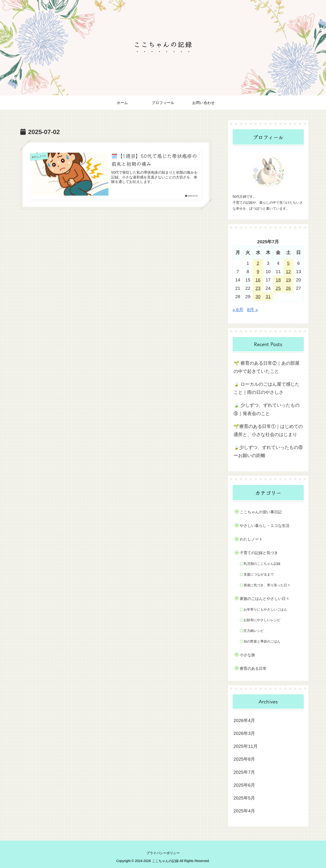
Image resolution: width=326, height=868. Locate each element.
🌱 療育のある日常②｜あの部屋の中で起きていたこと (267, 367)
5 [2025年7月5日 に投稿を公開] (288, 263)
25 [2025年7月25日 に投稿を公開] (278, 288)
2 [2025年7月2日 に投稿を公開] (258, 263)
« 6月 (238, 310)
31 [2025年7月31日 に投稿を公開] (268, 297)
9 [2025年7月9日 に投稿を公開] (258, 272)
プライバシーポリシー (163, 853)
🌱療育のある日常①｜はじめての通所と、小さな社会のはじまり (268, 430)
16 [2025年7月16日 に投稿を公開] (258, 280)
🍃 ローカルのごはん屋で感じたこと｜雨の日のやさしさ (267, 388)
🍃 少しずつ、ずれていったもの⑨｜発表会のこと (267, 409)
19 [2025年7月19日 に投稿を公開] (288, 280)
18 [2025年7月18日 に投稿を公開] (278, 280)
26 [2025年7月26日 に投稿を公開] (288, 288)
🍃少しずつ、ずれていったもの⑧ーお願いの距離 (268, 451)
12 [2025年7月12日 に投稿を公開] (288, 272)
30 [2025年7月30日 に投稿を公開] (258, 297)
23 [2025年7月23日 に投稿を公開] (258, 288)
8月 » (253, 310)
